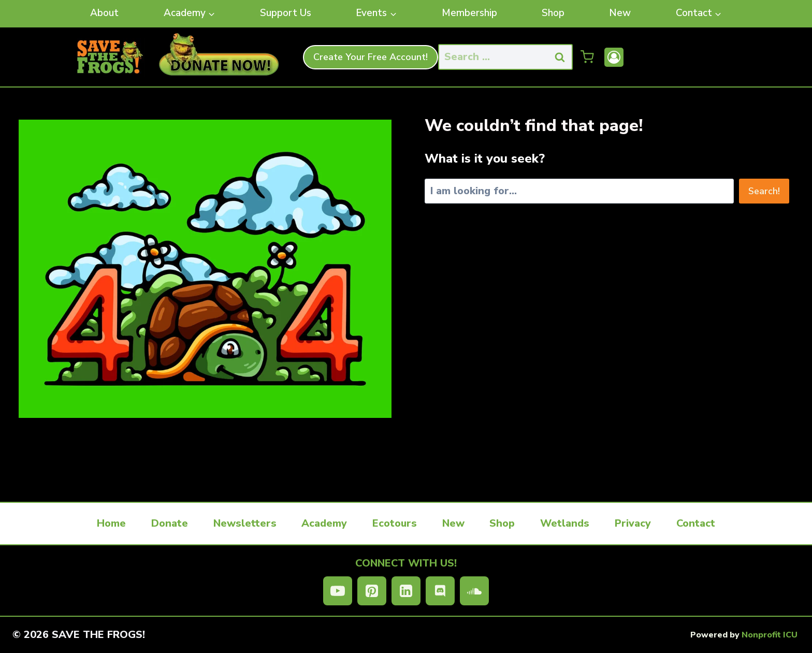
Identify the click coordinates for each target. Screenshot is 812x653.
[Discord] (440, 591)
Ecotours (395, 523)
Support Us (286, 13)
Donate (170, 523)
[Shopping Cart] (587, 57)
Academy (324, 523)
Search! (764, 191)
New (620, 13)
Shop (553, 13)
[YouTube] (338, 591)
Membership (469, 13)
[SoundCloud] (474, 591)
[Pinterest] (372, 591)
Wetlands (565, 523)
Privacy (633, 523)
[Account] (614, 57)
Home (111, 523)
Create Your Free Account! (371, 57)
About (104, 13)
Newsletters (245, 523)
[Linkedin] (406, 591)
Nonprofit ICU (770, 635)
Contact (696, 523)
